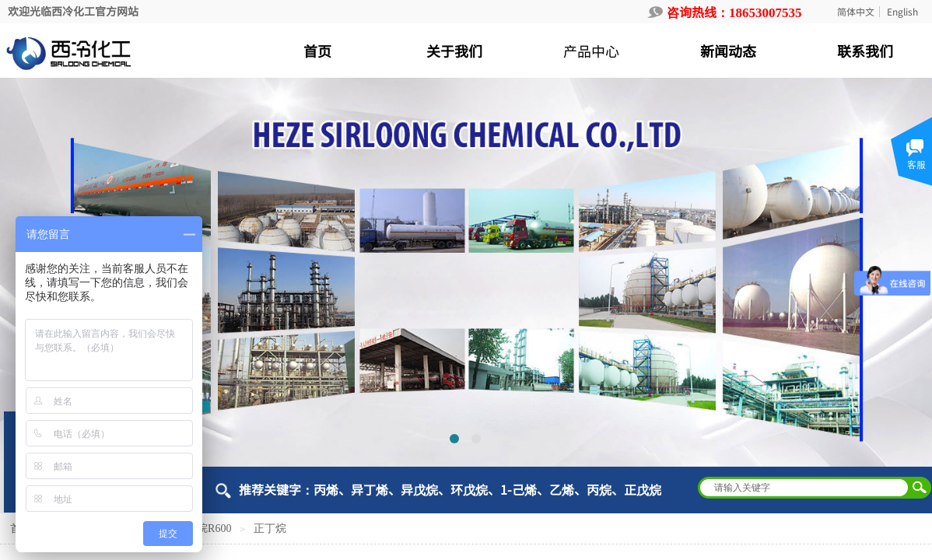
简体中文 (856, 12)
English (902, 12)
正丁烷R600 (203, 528)
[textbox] (804, 488)
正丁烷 (270, 528)
